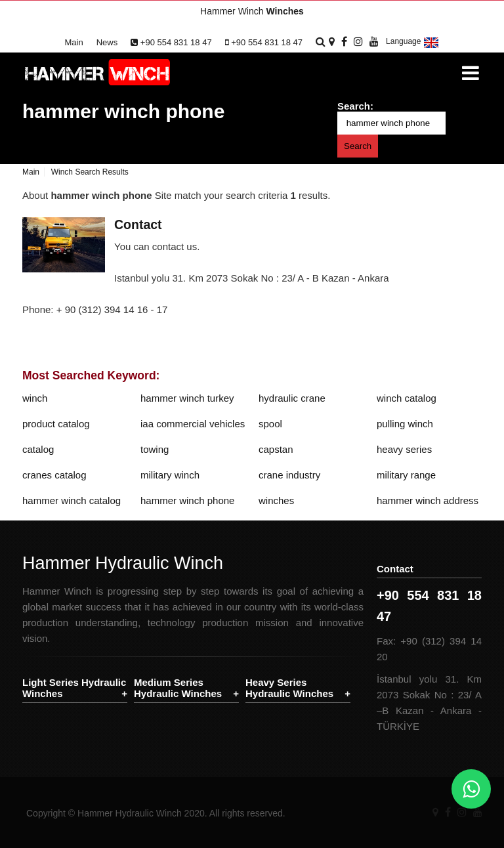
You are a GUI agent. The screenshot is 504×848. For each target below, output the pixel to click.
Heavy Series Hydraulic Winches (289, 688)
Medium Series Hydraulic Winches (178, 688)
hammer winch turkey (187, 398)
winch (35, 398)
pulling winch (405, 424)
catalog (38, 449)
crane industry (289, 475)
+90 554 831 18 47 (171, 42)
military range (406, 475)
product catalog (56, 424)
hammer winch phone (123, 111)
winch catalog (407, 398)
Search (358, 146)
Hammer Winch (252, 11)
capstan (276, 449)
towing (155, 449)
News (107, 42)
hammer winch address (428, 500)
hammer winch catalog (72, 500)
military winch (170, 475)
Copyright (46, 813)
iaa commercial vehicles (193, 424)
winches (276, 500)
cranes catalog (54, 475)
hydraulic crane (292, 398)
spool (270, 424)
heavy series (404, 449)
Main (74, 42)
